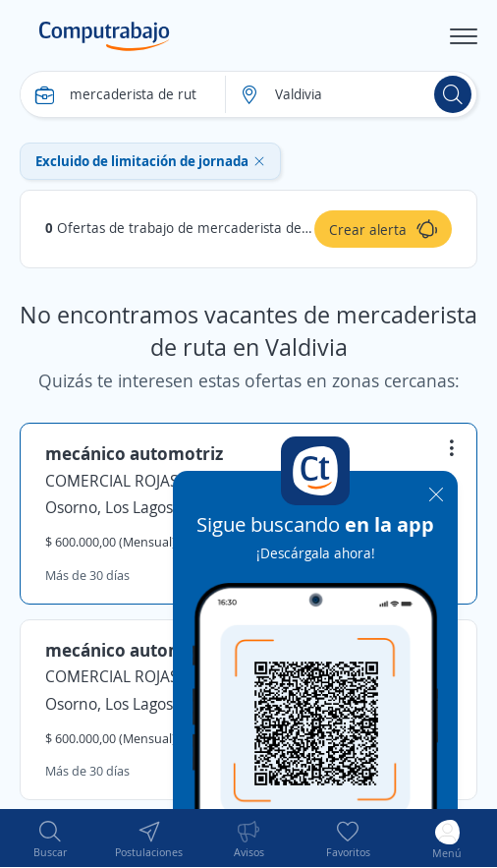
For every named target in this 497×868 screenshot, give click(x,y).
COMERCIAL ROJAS (112, 481)
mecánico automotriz (134, 453)
